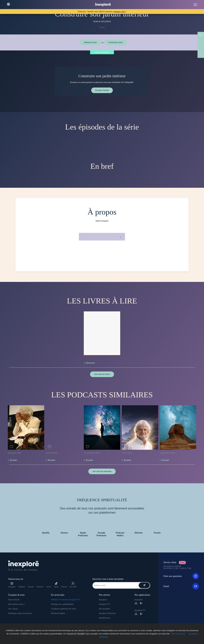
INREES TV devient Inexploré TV (65, 600)
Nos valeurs (13, 609)
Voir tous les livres (102, 374)
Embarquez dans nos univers (20, 613)
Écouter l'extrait (102, 90)
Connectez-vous (115, 42)
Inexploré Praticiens (107, 613)
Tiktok (56, 585)
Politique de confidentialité (62, 604)
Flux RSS (73, 585)
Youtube (31, 587)
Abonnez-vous (90, 42)
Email (181, 586)
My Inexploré (105, 609)
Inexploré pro (105, 618)
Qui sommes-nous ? (16, 604)
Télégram (22, 587)
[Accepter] (193, 634)
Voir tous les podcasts (102, 471)
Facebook (40, 587)
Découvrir (90, 363)
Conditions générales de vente (63, 609)
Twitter (49, 587)
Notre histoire (14, 600)
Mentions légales (58, 613)
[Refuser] (104, 637)
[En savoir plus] (178, 634)
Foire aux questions (181, 576)
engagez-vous (120, 12)
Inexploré (103, 600)
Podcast (64, 587)
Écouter (14, 460)
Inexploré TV (104, 604)
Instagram (12, 585)
